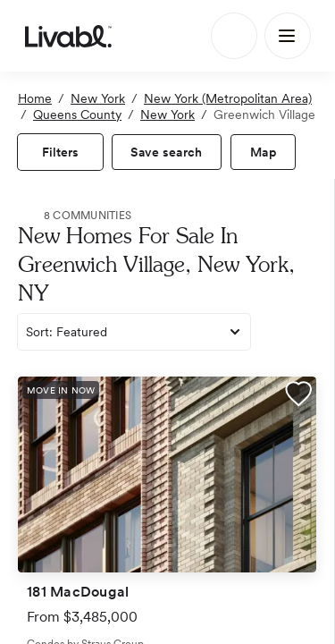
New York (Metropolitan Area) (228, 98)
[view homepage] (68, 36)
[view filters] (60, 152)
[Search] (234, 36)
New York (98, 98)
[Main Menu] (288, 36)
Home (35, 98)
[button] (298, 396)
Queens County (77, 114)
